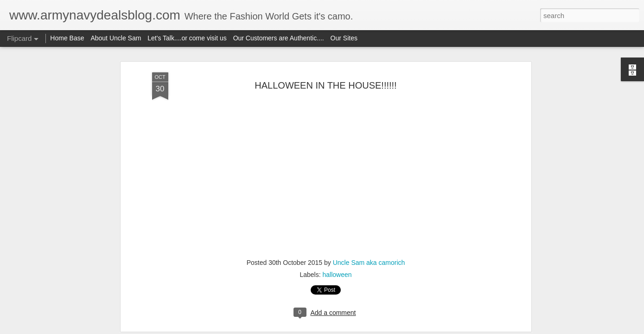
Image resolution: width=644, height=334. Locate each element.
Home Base (67, 38)
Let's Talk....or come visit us (187, 38)
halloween (337, 202)
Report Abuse (378, 329)
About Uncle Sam (116, 38)
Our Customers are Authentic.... (279, 38)
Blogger (351, 329)
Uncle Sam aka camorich (369, 190)
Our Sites (344, 38)
